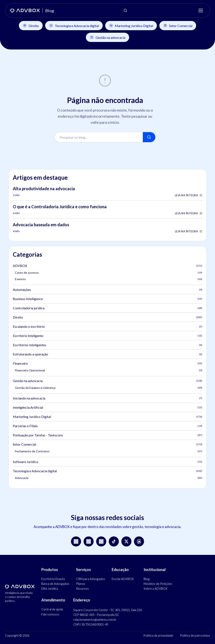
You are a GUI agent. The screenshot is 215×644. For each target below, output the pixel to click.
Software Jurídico (107, 462)
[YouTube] (89, 541)
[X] (126, 541)
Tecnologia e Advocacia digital (74, 26)
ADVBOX (107, 266)
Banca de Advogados (55, 584)
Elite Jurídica (50, 589)
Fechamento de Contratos (109, 451)
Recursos (82, 589)
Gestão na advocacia (107, 37)
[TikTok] (114, 541)
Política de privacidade (158, 636)
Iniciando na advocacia (107, 398)
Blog (147, 579)
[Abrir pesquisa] (125, 10)
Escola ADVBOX (123, 579)
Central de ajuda (52, 609)
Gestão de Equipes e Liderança (109, 388)
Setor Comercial (178, 26)
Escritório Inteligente (107, 336)
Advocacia (109, 478)
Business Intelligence (107, 299)
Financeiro (107, 363)
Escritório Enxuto (53, 579)
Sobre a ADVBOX (155, 589)
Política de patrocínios (195, 636)
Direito (31, 26)
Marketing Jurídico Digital (131, 26)
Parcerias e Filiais (107, 426)
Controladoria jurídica (107, 308)
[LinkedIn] (101, 541)
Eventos (109, 279)
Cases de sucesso (109, 273)
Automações (107, 289)
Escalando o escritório (107, 326)
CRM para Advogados (90, 579)
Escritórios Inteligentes (107, 345)
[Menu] (201, 10)
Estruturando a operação (107, 354)
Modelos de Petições (158, 584)
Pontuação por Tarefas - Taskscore (107, 435)
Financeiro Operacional (109, 370)
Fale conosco (50, 614)
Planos (81, 584)
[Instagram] (76, 541)
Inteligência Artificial (107, 407)
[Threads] (139, 541)
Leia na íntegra (189, 195)
